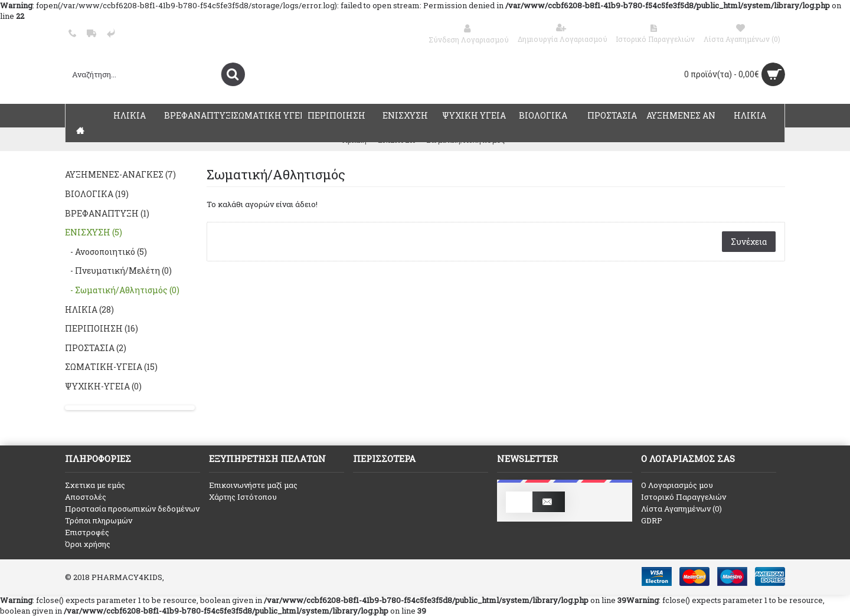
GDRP (652, 520)
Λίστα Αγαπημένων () (681, 509)
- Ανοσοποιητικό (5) (106, 252)
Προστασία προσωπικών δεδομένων (132, 509)
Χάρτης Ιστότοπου (243, 497)
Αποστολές (86, 497)
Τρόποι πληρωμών (99, 520)
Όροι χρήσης (88, 544)
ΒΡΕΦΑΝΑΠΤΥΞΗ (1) (107, 213)
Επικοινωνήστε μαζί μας (253, 485)
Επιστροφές (87, 532)
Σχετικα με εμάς (95, 485)
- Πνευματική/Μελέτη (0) (118, 271)
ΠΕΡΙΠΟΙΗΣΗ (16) (102, 328)
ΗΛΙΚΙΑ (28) (89, 309)
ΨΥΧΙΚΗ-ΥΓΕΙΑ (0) (103, 386)
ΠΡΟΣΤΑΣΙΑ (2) (96, 348)
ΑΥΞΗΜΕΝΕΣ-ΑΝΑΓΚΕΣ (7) (120, 174)
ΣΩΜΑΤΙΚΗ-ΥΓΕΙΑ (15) (111, 367)
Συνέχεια (749, 242)
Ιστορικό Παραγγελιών (684, 497)
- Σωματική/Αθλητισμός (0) (122, 290)
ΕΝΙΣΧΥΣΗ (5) (94, 232)
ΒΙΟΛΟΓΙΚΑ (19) (97, 194)
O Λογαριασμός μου (677, 485)
